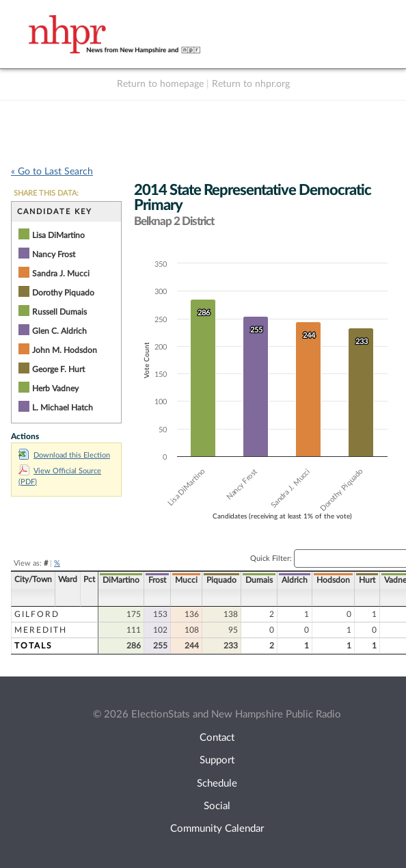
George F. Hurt (58, 369)
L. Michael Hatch (63, 408)
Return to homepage (160, 84)
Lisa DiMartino (58, 235)
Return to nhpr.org (251, 84)
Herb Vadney (55, 389)
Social (217, 806)
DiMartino (121, 580)
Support (217, 760)
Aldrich (295, 580)
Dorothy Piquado (63, 293)
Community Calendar (217, 829)
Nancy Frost (54, 254)
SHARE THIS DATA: (46, 193)
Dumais (259, 580)
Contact (217, 738)
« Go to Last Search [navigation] (52, 172)
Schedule (217, 784)
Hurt (367, 580)
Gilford (37, 614)
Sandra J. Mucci (61, 274)
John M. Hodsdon (65, 350)
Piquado (221, 580)
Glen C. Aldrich (59, 331)
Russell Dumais (59, 312)
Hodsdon (333, 580)
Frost (157, 580)
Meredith (41, 630)
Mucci (186, 580)
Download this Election (64, 455)
